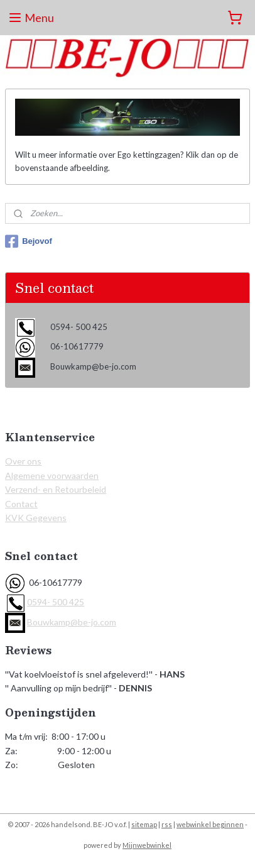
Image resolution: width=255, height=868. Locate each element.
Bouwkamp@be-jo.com (72, 622)
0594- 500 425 (56, 602)
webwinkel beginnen (210, 824)
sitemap (144, 824)
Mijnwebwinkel (147, 845)
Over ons (23, 461)
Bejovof (29, 241)
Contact (21, 504)
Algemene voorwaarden (52, 475)
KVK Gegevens (36, 518)
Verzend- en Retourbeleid (56, 489)
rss (167, 824)
